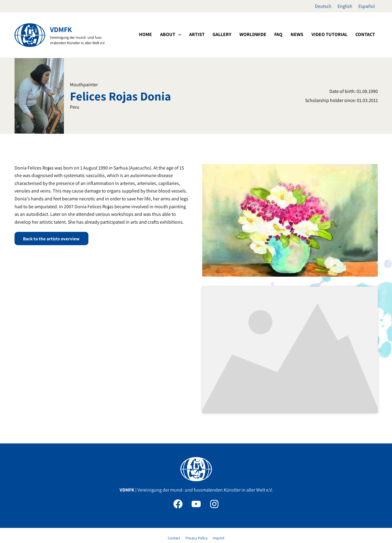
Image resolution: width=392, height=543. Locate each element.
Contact (175, 510)
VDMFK (61, 29)
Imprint (217, 510)
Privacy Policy (196, 510)
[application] (201, 35)
